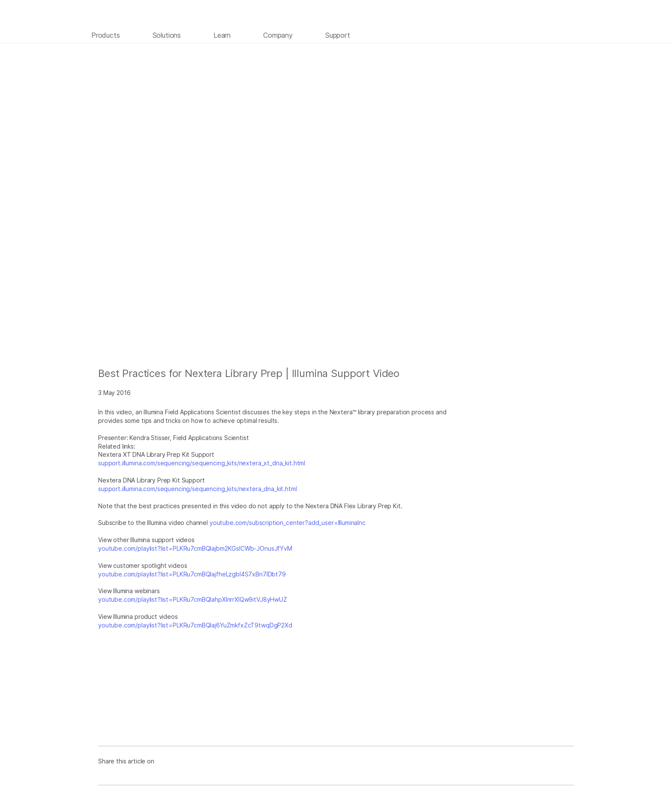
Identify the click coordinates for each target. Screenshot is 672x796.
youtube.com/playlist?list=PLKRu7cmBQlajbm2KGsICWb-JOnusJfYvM (195, 548)
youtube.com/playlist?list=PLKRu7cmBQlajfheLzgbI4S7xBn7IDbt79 (192, 574)
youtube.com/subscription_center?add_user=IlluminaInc (288, 523)
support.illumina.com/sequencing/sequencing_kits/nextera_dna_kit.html (198, 489)
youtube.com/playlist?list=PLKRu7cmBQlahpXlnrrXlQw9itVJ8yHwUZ (193, 599)
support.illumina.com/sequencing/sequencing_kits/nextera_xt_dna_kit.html (202, 463)
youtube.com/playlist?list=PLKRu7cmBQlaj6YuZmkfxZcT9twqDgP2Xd (195, 625)
